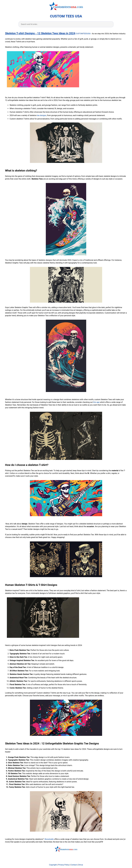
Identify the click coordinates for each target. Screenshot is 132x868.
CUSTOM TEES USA (66, 16)
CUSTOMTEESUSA (83, 34)
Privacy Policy (64, 865)
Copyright (53, 865)
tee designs (42, 115)
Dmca (81, 865)
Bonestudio (49, 839)
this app (96, 402)
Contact (74, 865)
